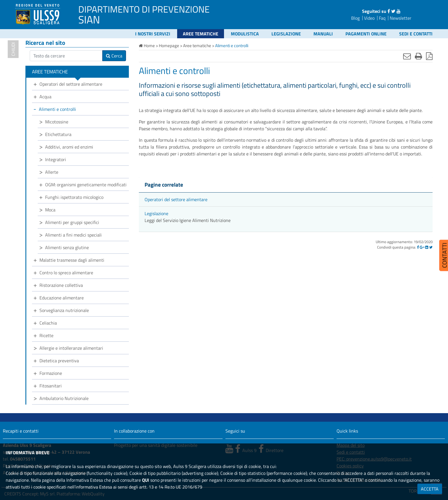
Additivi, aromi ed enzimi (69, 147)
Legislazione (286, 34)
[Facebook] (418, 247)
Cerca (114, 56)
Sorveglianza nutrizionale (64, 310)
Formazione (51, 373)
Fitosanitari (51, 386)
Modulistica (245, 34)
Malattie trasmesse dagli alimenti (72, 260)
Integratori (56, 159)
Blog (355, 18)
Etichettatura (58, 134)
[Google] (422, 247)
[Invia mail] (407, 56)
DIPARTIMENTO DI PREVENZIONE (144, 9)
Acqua (45, 97)
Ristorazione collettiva (61, 285)
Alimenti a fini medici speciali (73, 235)
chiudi (13, 49)
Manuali (323, 34)
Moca (50, 210)
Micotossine (57, 122)
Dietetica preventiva (59, 361)
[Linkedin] (427, 247)
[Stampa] (418, 56)
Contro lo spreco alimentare (66, 273)
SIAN (89, 19)
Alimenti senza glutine (67, 247)
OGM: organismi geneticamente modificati (86, 185)
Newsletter (401, 18)
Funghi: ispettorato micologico (74, 197)
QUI (146, 480)
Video (369, 18)
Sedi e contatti (416, 34)
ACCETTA (430, 489)
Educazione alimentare (62, 298)
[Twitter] (431, 247)
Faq (382, 18)
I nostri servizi (153, 34)
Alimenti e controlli (57, 109)
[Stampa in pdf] (429, 56)
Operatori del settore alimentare (176, 199)
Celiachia (48, 323)
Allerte (52, 172)
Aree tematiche (201, 34)
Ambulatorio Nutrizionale (64, 398)
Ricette (46, 335)
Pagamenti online (366, 34)
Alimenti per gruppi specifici (72, 222)
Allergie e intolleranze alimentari (71, 348)
